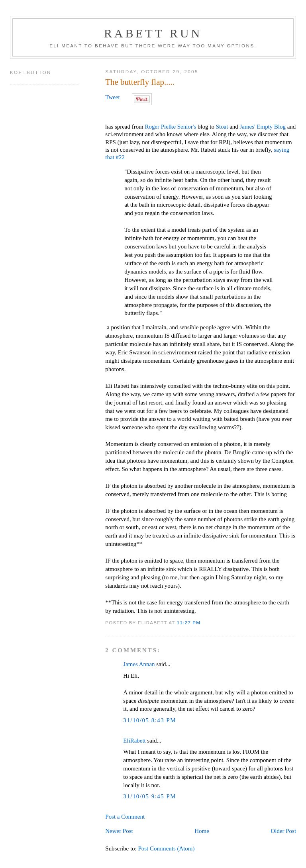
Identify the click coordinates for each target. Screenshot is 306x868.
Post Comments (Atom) (166, 848)
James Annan (139, 664)
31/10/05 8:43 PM (150, 720)
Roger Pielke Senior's (170, 127)
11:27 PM (189, 623)
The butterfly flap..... (140, 82)
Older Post (283, 831)
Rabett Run (153, 33)
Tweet (112, 97)
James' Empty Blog (263, 127)
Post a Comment (125, 817)
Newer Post (119, 831)
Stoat (222, 127)
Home (202, 831)
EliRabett (134, 741)
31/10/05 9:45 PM (150, 796)
